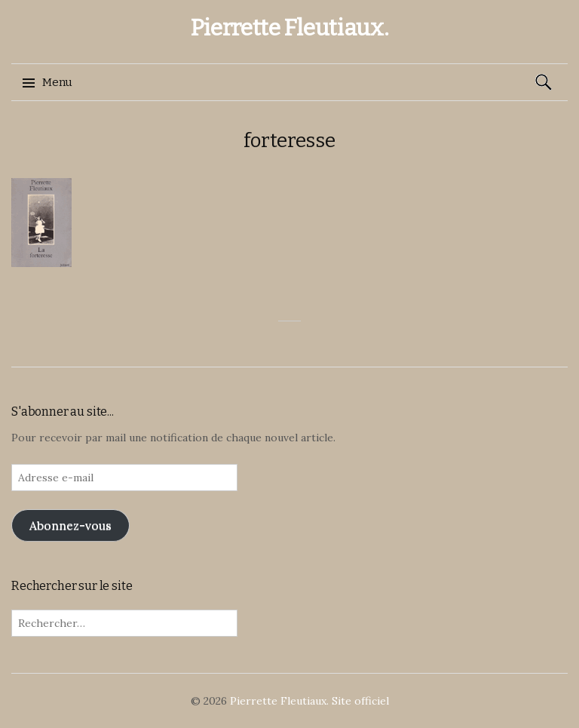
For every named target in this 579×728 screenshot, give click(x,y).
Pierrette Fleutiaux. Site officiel (309, 701)
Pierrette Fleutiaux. (290, 28)
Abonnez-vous (70, 525)
